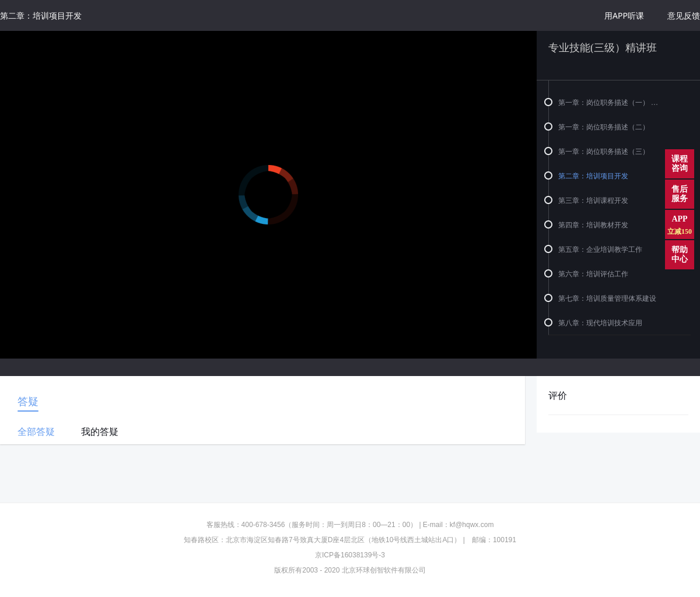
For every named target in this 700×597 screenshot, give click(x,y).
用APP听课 (624, 15)
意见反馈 (684, 15)
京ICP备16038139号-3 (350, 555)
